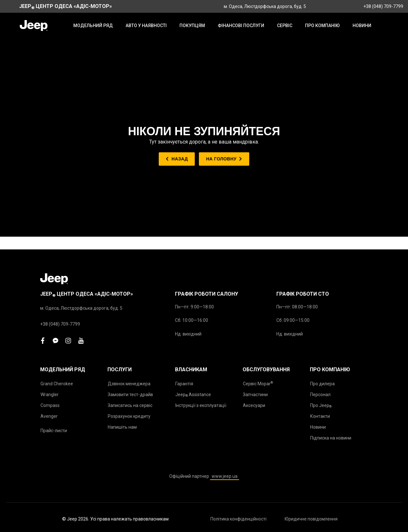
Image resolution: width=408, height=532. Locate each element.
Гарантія (184, 384)
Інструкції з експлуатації (201, 405)
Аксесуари (254, 405)
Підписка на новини (331, 438)
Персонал (320, 395)
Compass (50, 405)
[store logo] (34, 26)
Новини (318, 427)
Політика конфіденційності (238, 519)
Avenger (49, 416)
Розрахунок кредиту (129, 416)
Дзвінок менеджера (129, 384)
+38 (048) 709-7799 (383, 6)
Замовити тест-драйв (130, 395)
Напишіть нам (122, 427)
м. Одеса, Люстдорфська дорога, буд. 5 (265, 6)
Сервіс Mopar (258, 384)
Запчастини (255, 395)
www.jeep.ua (225, 476)
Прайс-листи (54, 431)
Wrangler (50, 395)
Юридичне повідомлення (311, 519)
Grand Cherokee (57, 384)
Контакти (320, 416)
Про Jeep (321, 406)
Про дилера (322, 384)
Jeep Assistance (193, 395)
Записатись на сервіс (130, 405)
